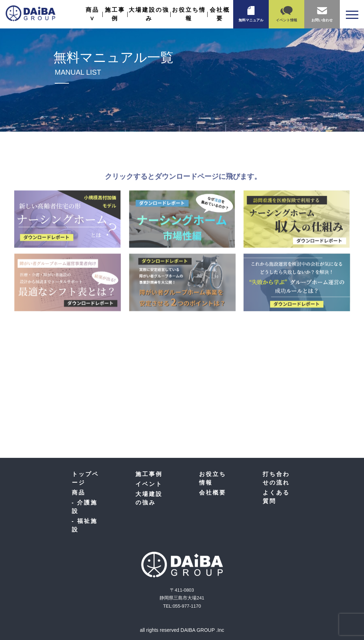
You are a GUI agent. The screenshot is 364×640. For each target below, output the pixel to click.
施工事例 (149, 474)
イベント (149, 484)
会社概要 (213, 493)
